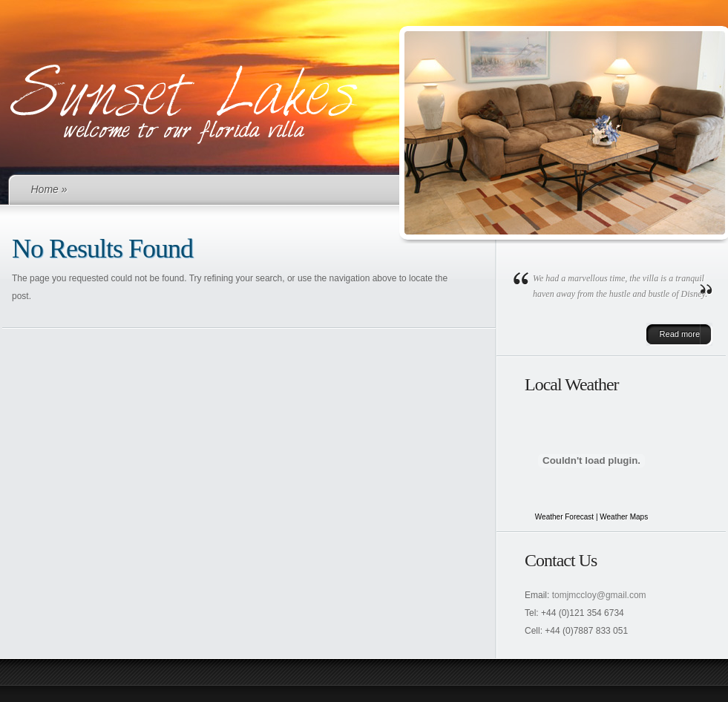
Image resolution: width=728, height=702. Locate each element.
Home (45, 189)
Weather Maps (624, 517)
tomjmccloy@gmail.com (599, 595)
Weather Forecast (564, 517)
